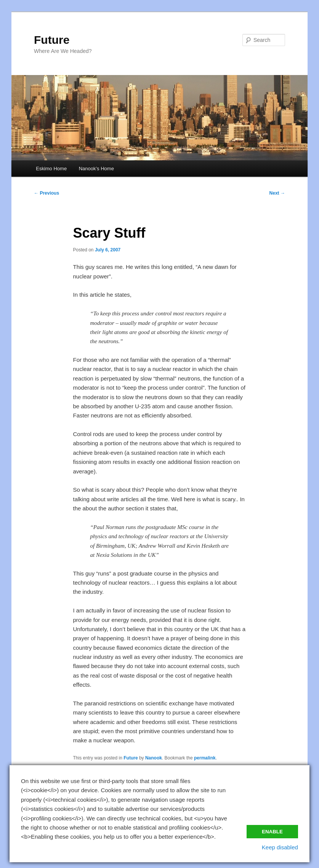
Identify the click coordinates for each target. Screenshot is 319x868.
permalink (205, 758)
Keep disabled (280, 847)
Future (52, 40)
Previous (46, 193)
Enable (272, 832)
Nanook (154, 758)
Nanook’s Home (96, 169)
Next (277, 193)
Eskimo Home (51, 169)
